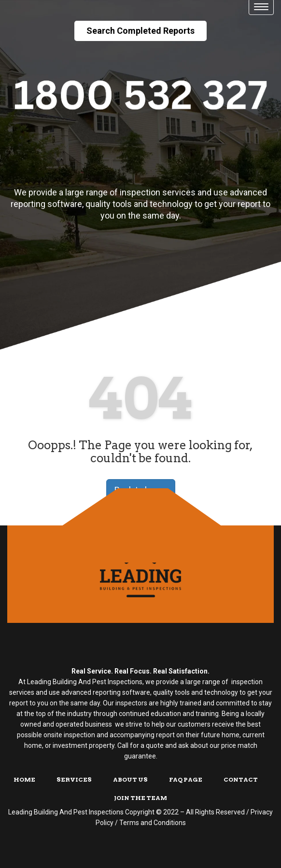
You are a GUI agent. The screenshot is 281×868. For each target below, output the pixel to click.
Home (24, 779)
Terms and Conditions (153, 823)
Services (74, 779)
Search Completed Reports (140, 31)
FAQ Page (186, 779)
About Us (130, 779)
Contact (241, 779)
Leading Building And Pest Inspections (66, 812)
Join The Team (140, 798)
